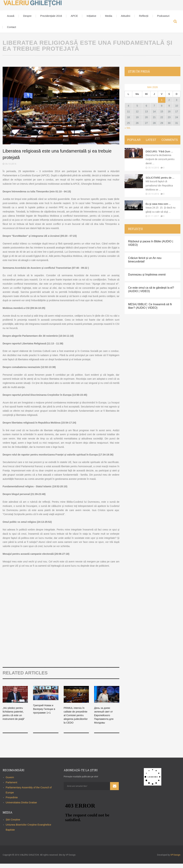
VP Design (175, 859)
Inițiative (91, 16)
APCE (74, 16)
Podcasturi (163, 16)
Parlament (12, 787)
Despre (27, 16)
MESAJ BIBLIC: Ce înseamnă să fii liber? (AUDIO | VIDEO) (150, 310)
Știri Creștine (13, 824)
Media (109, 16)
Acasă (11, 16)
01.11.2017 (154, 219)
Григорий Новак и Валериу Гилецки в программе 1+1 (45, 709)
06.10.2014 (11, 164)
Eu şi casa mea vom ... (160, 207)
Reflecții (144, 16)
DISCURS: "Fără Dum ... (161, 151)
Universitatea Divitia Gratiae (21, 807)
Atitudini (126, 16)
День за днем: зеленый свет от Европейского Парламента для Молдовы (105, 715)
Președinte (12, 802)
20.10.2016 (154, 197)
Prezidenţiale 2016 (51, 16)
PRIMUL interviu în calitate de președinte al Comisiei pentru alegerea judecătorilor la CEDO (75, 719)
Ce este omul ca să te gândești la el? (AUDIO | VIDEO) (151, 293)
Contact (12, 27)
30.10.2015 (154, 168)
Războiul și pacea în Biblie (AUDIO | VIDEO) (151, 247)
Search (175, 21)
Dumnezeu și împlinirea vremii (147, 278)
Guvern (10, 782)
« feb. (128, 128)
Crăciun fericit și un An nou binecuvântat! (145, 263)
